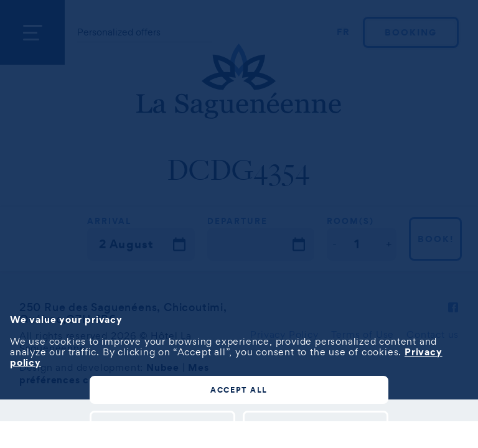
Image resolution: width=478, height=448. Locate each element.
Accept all (239, 390)
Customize (163, 424)
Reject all (316, 424)
